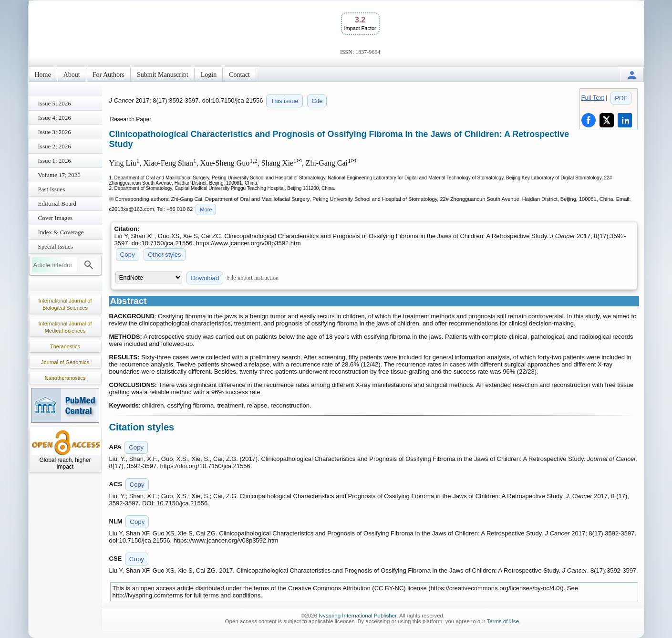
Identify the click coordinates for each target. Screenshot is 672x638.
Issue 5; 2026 (55, 103)
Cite (317, 101)
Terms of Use (503, 621)
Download (205, 278)
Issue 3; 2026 (55, 132)
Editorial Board (57, 204)
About (72, 75)
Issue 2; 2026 (55, 146)
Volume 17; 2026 (59, 175)
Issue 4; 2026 (55, 118)
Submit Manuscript (163, 75)
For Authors (109, 75)
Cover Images (56, 218)
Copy (128, 255)
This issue (284, 101)
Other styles (164, 255)
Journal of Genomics (65, 362)
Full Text (593, 98)
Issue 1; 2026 (55, 161)
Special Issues (56, 246)
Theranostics (65, 346)
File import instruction (253, 278)
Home (43, 75)
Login (209, 75)
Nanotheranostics (65, 378)
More (206, 209)
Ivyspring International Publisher (357, 616)
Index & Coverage (61, 232)
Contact (239, 75)
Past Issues (52, 189)
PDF (621, 98)
